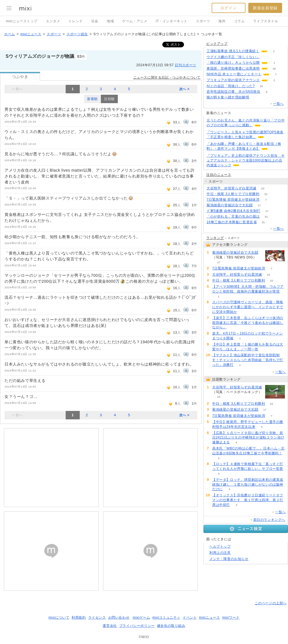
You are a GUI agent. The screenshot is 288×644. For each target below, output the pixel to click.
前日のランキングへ (269, 520)
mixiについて (59, 618)
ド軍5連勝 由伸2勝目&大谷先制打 (233, 211)
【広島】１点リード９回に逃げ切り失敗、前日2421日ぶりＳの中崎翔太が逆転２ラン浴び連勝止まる (248, 438)
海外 (222, 21)
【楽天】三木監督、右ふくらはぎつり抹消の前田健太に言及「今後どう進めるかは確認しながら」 (248, 323)
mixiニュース (31, 34)
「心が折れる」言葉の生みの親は (233, 216)
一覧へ (278, 104)
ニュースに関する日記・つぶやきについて (167, 78)
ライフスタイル (265, 21)
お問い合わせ (119, 618)
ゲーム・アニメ (135, 21)
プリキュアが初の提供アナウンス (233, 80)
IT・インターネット (171, 21)
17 (259, 205)
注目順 (109, 99)
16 (261, 86)
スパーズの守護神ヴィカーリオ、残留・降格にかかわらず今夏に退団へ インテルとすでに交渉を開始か (248, 307)
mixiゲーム (141, 618)
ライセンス (97, 618)
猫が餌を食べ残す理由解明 (228, 97)
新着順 (92, 99)
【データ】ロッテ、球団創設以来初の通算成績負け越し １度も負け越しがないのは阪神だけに (248, 484)
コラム (240, 21)
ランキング (215, 238)
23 (263, 188)
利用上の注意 (220, 553)
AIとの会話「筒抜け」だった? (231, 86)
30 (274, 69)
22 (266, 194)
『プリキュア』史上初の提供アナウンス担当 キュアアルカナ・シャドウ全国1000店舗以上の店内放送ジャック (246, 160)
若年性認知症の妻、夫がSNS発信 (233, 92)
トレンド (76, 21)
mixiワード (231, 618)
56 (266, 57)
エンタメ (53, 21)
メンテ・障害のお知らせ (229, 559)
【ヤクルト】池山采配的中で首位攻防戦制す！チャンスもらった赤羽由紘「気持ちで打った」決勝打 (248, 360)
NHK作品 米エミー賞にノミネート (234, 74)
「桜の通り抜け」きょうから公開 (233, 63)
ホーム (10, 34)
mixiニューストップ (22, 21)
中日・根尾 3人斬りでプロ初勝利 (233, 194)
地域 (110, 21)
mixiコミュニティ (166, 618)
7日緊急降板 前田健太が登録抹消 (233, 200)
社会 (95, 21)
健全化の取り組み (171, 626)
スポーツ (203, 21)
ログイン (229, 8)
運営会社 (110, 626)
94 (256, 97)
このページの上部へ (271, 603)
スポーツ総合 (77, 34)
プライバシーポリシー (137, 626)
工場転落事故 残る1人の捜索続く (233, 51)
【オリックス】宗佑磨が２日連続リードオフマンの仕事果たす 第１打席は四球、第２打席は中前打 (248, 500)
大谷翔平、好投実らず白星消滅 (231, 188)
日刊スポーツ (185, 65)
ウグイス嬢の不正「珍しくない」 (233, 57)
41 (266, 217)
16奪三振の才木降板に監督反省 (232, 222)
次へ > (184, 89)
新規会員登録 (265, 8)
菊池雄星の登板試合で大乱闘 (230, 205)
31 (263, 222)
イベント (190, 618)
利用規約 (79, 618)
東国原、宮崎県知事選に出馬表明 (233, 68)
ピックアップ (217, 44)
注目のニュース (219, 175)
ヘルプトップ (220, 546)
